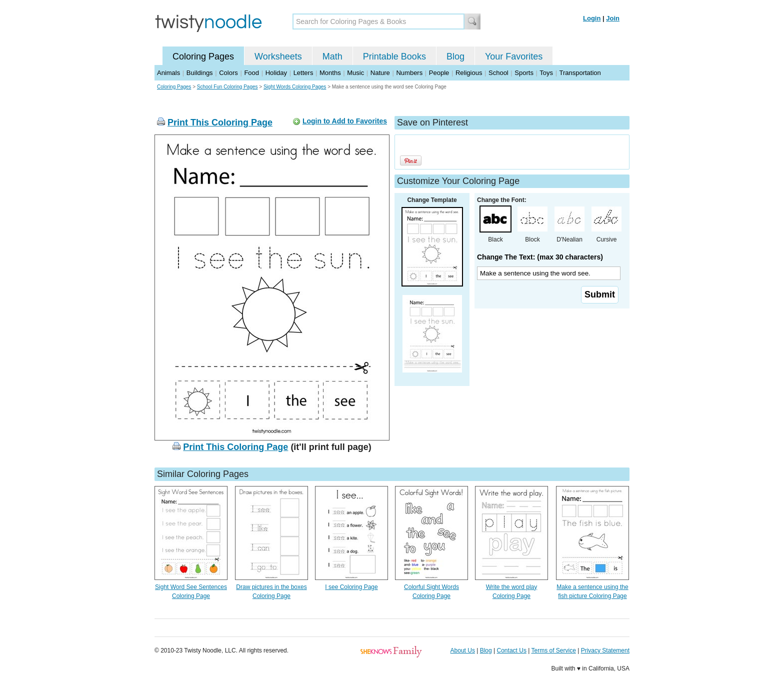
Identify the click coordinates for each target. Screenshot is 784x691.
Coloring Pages (203, 56)
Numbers (409, 73)
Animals (168, 73)
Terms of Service (553, 650)
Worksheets (278, 56)
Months (330, 73)
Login (592, 18)
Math (332, 56)
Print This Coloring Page (220, 122)
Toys (546, 73)
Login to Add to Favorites (345, 121)
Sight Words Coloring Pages (295, 87)
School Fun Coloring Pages (227, 87)
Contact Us (512, 650)
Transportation (580, 73)
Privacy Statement (605, 650)
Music (355, 73)
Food (251, 73)
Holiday (276, 73)
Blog (455, 56)
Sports (524, 73)
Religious (469, 73)
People (439, 73)
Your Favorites (514, 56)
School (498, 73)
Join (613, 18)
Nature (380, 73)
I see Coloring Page (351, 587)
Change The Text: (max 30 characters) (540, 257)
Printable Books (394, 56)
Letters (303, 73)
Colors (228, 73)
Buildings (200, 73)
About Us (463, 650)
